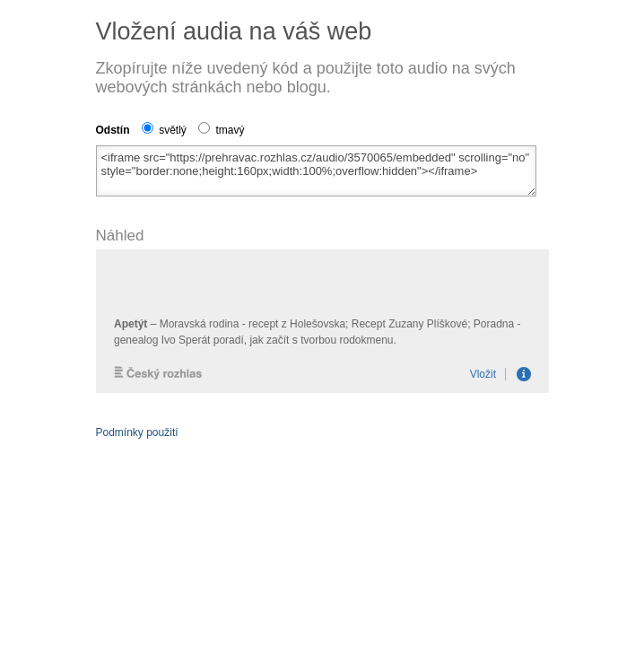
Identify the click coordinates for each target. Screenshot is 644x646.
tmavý (221, 130)
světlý (164, 130)
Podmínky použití (137, 432)
